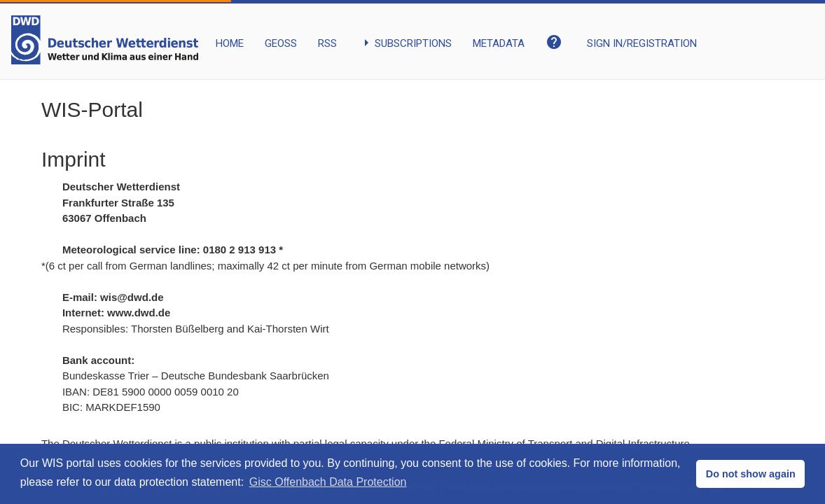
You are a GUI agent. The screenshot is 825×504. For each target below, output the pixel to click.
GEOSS (281, 43)
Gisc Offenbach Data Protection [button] (328, 482)
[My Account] (642, 33)
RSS (327, 43)
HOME (230, 43)
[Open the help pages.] (556, 34)
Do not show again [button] (751, 474)
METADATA (499, 43)
